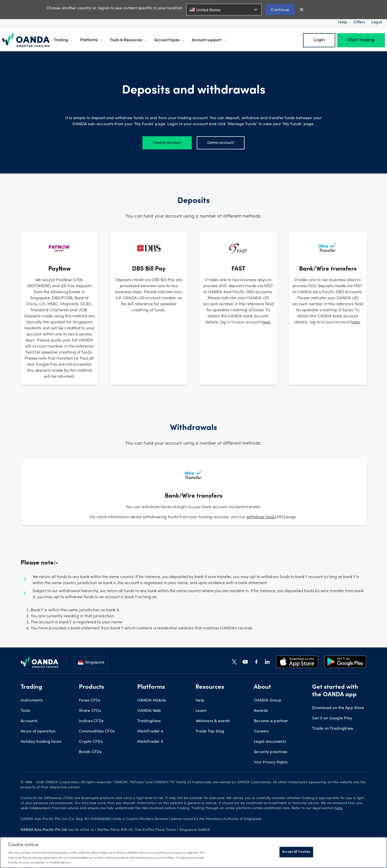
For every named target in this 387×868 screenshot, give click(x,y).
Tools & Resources (129, 40)
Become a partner (271, 721)
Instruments (32, 701)
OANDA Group (268, 701)
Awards (261, 711)
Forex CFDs (90, 701)
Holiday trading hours (41, 742)
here (266, 322)
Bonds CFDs (90, 752)
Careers (261, 731)
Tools (25, 711)
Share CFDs (90, 711)
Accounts (29, 721)
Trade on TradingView (333, 729)
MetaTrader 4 (150, 731)
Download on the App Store (338, 708)
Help (200, 701)
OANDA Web (149, 711)
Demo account (221, 143)
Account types (170, 40)
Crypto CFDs (91, 742)
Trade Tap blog (210, 731)
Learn (201, 711)
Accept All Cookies (296, 852)
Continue (280, 9)
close (302, 10)
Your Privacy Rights (271, 762)
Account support (210, 40)
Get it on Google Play (332, 718)
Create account (167, 143)
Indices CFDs (91, 721)
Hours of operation (38, 731)
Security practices (271, 752)
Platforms (92, 40)
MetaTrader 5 (150, 742)
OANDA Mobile (152, 701)
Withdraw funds (261, 517)
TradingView (149, 721)
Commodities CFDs (97, 731)
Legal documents (270, 742)
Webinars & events (213, 721)
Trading (64, 40)
